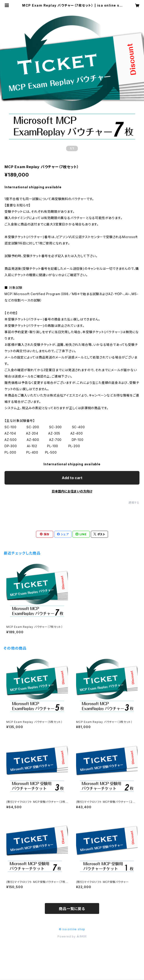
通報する (134, 503)
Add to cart (72, 478)
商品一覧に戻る (72, 909)
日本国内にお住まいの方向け (72, 491)
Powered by (72, 936)
